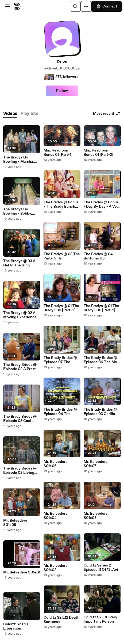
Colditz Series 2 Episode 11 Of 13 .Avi (101, 568)
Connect (107, 6)
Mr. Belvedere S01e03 (96, 516)
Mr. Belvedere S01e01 (22, 572)
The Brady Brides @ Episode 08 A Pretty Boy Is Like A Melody (21, 367)
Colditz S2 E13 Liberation (15, 626)
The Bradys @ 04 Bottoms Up (98, 256)
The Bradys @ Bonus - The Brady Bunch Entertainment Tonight (61, 204)
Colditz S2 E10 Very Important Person (100, 619)
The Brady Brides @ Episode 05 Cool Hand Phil (20, 419)
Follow (62, 91)
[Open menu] (7, 6)
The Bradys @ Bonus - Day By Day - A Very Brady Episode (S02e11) (102, 204)
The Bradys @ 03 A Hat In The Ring (19, 263)
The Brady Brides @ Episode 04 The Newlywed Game (60, 412)
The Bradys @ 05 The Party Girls (62, 256)
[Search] (75, 6)
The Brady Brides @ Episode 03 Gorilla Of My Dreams (102, 412)
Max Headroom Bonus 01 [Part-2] (98, 153)
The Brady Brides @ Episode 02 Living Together (20, 471)
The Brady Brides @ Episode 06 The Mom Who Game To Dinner (102, 360)
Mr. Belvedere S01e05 (15, 523)
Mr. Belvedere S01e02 (56, 568)
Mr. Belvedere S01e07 (96, 464)
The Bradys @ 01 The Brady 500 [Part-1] (101, 308)
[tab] (10, 114)
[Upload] (86, 6)
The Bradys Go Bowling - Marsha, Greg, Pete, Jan (19, 160)
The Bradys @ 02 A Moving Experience (20, 315)
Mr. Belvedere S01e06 (56, 464)
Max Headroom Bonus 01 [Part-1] (58, 153)
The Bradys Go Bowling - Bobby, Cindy (18, 211)
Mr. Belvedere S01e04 (56, 516)
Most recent (107, 114)
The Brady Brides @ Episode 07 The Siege (60, 360)
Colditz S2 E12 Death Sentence (61, 620)
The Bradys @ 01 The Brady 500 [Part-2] (61, 308)
